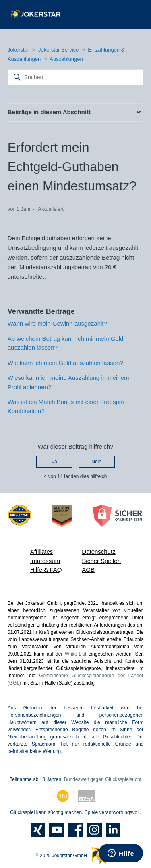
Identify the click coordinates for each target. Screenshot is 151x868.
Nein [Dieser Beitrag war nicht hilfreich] (96, 462)
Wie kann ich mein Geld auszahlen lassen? (65, 363)
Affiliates (41, 552)
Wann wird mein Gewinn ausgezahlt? (57, 323)
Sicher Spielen (101, 561)
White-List (75, 654)
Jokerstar (19, 50)
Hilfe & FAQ (46, 570)
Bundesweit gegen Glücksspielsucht (103, 779)
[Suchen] (76, 77)
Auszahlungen (66, 59)
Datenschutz (98, 552)
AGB (88, 570)
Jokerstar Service (58, 50)
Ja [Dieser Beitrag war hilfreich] (55, 462)
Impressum (45, 561)
